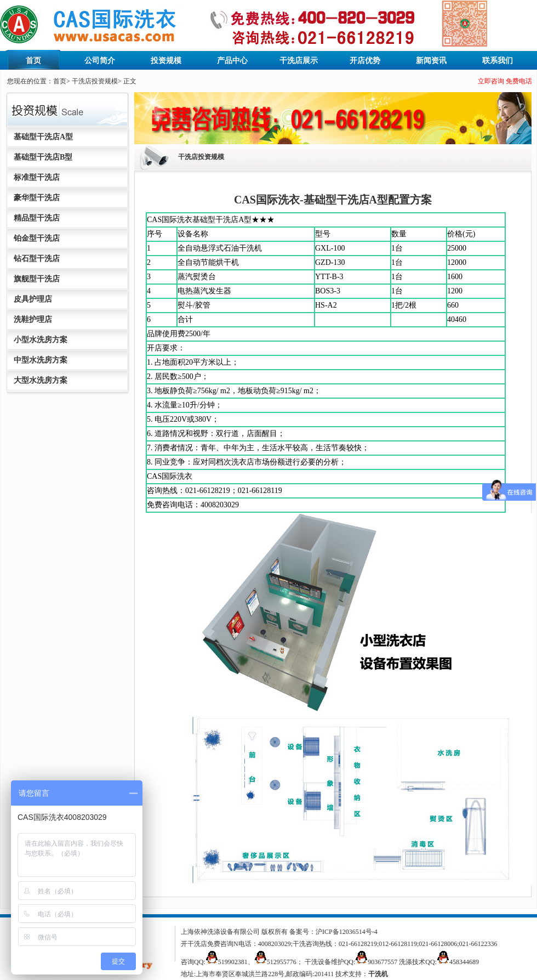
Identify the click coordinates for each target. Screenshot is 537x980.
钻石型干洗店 (37, 259)
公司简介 (100, 61)
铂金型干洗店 (37, 238)
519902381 (233, 962)
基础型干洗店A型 (43, 137)
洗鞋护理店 (33, 319)
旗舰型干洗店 (37, 279)
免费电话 (519, 81)
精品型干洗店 (37, 218)
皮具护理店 (33, 299)
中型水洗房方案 (41, 360)
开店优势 (365, 61)
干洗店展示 (299, 61)
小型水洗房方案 (41, 340)
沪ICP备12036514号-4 (347, 932)
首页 (33, 61)
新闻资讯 (431, 61)
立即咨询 (491, 81)
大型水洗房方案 (41, 380)
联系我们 (498, 61)
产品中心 (232, 61)
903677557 (382, 962)
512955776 (282, 962)
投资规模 (166, 61)
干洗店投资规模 (95, 81)
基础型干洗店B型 (43, 157)
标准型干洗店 (37, 177)
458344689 (464, 962)
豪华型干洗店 (37, 198)
